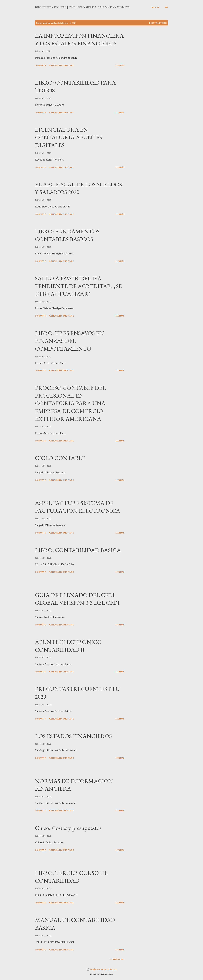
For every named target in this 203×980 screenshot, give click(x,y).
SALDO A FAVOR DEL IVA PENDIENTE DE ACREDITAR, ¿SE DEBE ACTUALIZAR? (78, 286)
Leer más (120, 65)
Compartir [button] (41, 65)
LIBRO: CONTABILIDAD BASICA (78, 550)
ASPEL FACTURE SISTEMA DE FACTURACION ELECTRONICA (78, 507)
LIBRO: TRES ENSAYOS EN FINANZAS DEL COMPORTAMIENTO (69, 341)
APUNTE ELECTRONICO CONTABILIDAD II (68, 646)
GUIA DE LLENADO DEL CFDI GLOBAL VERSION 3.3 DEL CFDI (77, 599)
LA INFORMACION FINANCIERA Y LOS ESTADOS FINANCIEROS (79, 39)
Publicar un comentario (61, 65)
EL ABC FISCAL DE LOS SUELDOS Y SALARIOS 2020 (79, 188)
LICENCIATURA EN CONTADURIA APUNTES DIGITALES (69, 137)
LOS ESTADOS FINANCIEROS (73, 736)
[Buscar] (155, 7)
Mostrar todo (158, 23)
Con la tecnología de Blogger (102, 969)
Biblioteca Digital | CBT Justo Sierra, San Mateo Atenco (82, 7)
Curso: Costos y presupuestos (68, 828)
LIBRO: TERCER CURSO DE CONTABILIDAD (71, 877)
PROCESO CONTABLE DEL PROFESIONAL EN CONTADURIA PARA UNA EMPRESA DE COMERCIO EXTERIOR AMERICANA (70, 403)
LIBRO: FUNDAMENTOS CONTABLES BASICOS (67, 235)
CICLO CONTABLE (60, 458)
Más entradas (117, 959)
